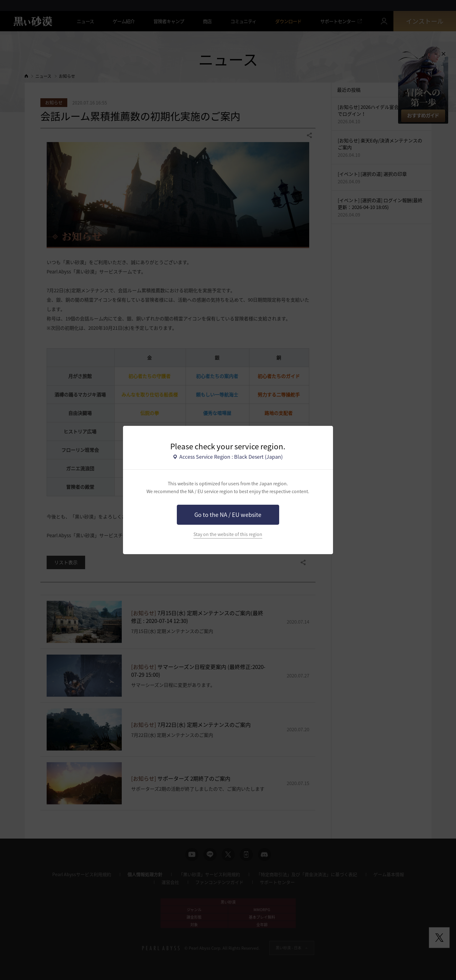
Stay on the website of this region (228, 534)
